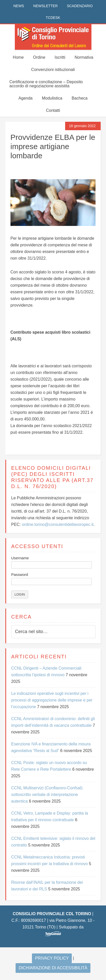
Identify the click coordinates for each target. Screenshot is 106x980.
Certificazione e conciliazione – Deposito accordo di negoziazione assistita (46, 84)
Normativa (84, 57)
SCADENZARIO (80, 6)
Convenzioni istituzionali (53, 70)
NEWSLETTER (45, 6)
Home (18, 57)
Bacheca (79, 98)
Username (20, 558)
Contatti (53, 110)
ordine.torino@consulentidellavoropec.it (58, 524)
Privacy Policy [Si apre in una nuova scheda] (52, 958)
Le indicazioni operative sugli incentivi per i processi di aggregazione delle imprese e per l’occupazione (52, 700)
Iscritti (60, 57)
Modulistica (52, 98)
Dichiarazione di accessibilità (53, 968)
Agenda (25, 98)
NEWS (19, 6)
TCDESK (53, 18)
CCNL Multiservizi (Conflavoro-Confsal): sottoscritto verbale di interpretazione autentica (47, 795)
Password (20, 574)
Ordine (39, 57)
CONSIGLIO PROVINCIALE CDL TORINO (53, 37)
